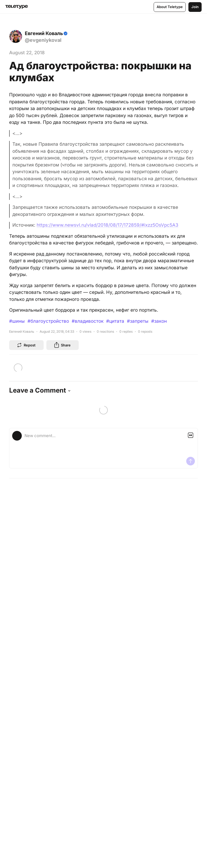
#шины (17, 321)
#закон (159, 321)
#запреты (138, 321)
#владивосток (88, 321)
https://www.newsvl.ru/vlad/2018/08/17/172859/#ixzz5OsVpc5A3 (108, 225)
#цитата (115, 321)
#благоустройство (48, 321)
